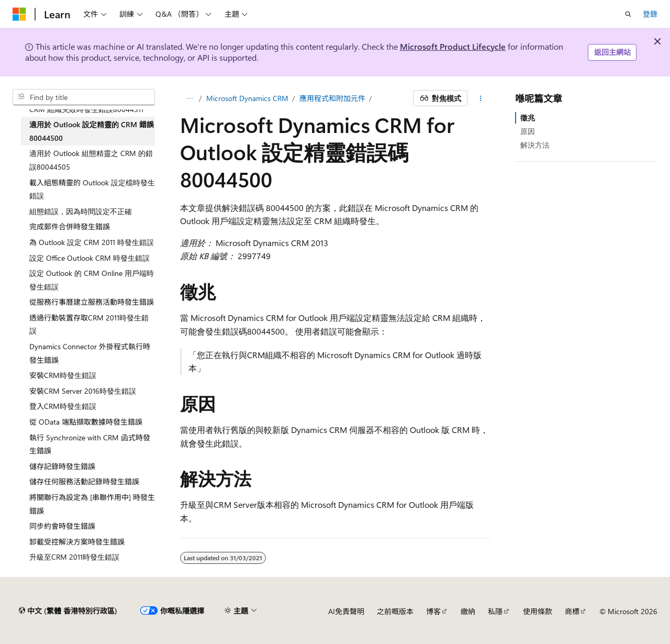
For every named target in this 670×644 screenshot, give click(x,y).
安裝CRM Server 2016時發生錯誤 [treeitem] (83, 391)
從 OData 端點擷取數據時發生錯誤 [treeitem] (86, 422)
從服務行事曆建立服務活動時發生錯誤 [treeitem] (92, 302)
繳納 (468, 611)
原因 (528, 131)
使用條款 (538, 611)
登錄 (650, 14)
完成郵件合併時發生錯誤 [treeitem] (70, 226)
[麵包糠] (189, 98)
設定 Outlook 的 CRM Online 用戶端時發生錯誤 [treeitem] (92, 280)
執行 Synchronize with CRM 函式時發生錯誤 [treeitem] (90, 444)
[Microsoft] (19, 14)
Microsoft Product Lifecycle (453, 46)
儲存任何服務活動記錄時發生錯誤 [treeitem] (84, 481)
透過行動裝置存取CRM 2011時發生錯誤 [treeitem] (89, 324)
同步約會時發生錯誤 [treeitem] (62, 526)
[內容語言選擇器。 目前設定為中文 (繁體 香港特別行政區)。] (68, 611)
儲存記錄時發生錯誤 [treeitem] (62, 466)
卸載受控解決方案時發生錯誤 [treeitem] (77, 542)
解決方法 (535, 145)
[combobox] (84, 97)
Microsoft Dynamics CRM (247, 98)
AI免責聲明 (346, 611)
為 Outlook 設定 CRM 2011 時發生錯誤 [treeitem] (92, 242)
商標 (572, 611)
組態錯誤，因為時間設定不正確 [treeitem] (81, 211)
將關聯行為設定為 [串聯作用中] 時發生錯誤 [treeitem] (92, 504)
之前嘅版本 (395, 611)
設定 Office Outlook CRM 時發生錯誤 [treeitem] (90, 258)
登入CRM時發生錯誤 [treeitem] (63, 406)
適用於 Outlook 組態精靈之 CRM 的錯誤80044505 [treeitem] (91, 160)
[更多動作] (481, 98)
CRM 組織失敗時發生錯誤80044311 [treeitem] (86, 109)
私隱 (495, 611)
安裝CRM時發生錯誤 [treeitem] (63, 375)
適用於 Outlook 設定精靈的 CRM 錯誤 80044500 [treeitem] (92, 131)
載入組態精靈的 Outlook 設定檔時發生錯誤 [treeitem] (92, 189)
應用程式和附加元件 (332, 98)
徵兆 (528, 118)
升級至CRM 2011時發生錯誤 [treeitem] (74, 557)
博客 (433, 611)
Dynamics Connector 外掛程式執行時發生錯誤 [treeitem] (90, 353)
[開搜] (628, 14)
